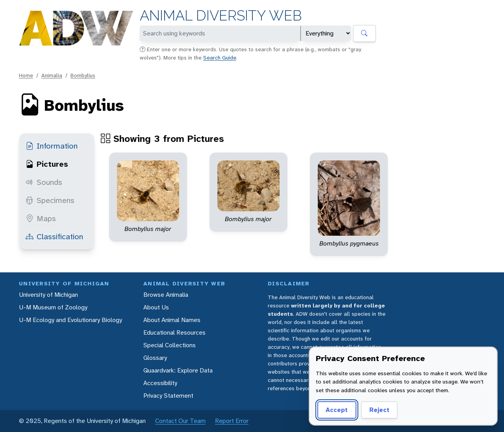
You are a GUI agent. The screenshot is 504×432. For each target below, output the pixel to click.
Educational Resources (174, 332)
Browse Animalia (166, 295)
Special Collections (170, 345)
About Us (156, 307)
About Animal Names (172, 320)
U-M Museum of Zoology (53, 307)
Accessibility (160, 383)
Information (52, 146)
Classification (54, 236)
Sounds (44, 182)
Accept (337, 410)
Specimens (50, 200)
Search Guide (220, 58)
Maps (41, 218)
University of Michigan (48, 295)
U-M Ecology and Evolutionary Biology (70, 320)
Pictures (47, 164)
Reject (379, 410)
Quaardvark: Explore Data (178, 370)
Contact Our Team (180, 421)
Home (26, 75)
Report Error (232, 421)
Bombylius (83, 75)
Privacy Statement (168, 396)
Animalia (52, 75)
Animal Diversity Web (221, 16)
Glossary (155, 358)
